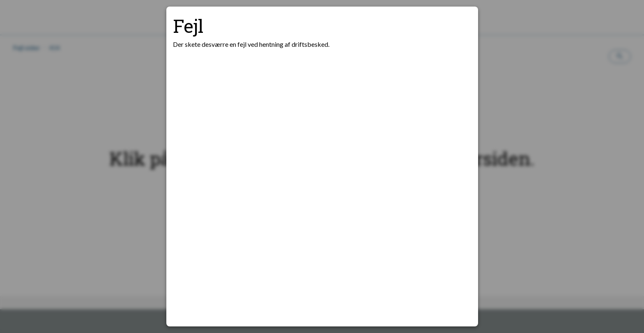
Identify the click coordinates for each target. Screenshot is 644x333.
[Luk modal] (462, 23)
